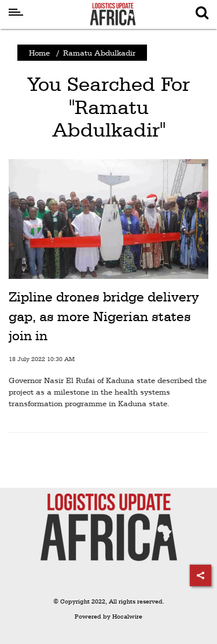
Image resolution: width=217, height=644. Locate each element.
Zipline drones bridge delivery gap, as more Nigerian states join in (104, 316)
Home (39, 53)
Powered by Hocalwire (108, 617)
